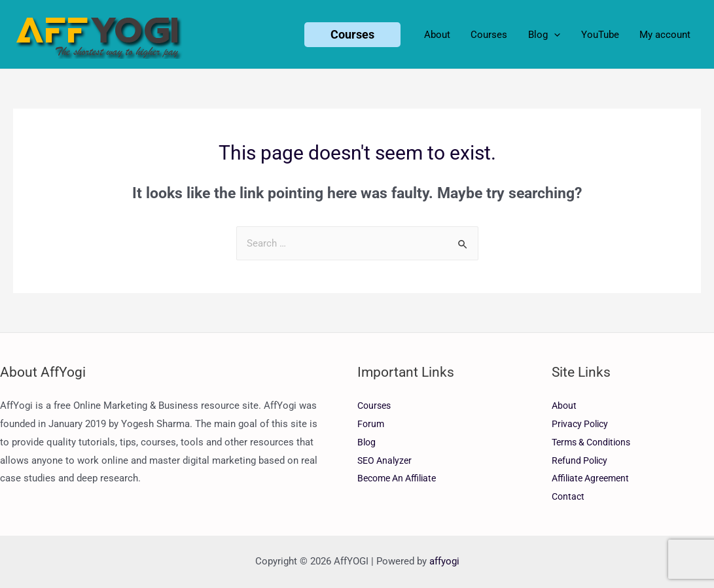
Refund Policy (581, 460)
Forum (371, 424)
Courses (376, 406)
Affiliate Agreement (594, 478)
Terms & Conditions (595, 442)
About (565, 406)
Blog (367, 442)
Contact (569, 496)
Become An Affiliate (401, 478)
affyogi (444, 561)
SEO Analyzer (386, 460)
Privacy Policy (582, 424)
